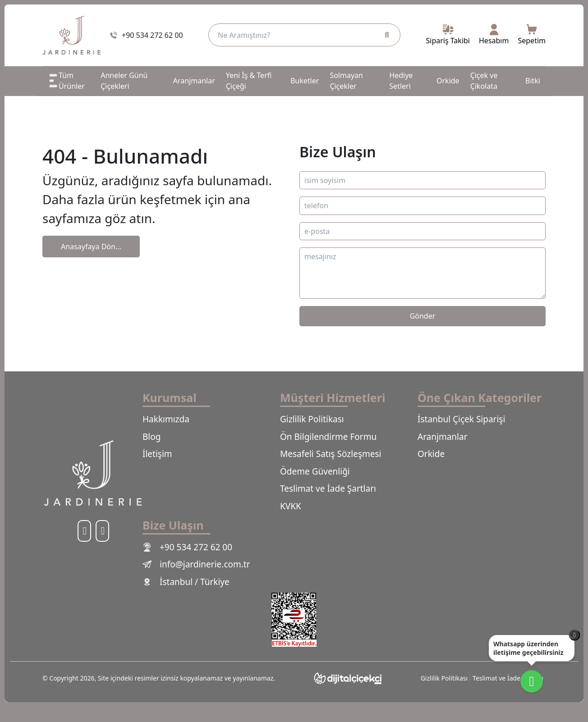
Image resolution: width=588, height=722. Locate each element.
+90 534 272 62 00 (187, 547)
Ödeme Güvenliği (315, 471)
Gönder (423, 316)
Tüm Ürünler (66, 81)
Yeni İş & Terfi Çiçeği (249, 81)
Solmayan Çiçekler (346, 81)
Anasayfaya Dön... (91, 247)
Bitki (533, 81)
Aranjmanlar (194, 81)
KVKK (291, 506)
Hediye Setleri (401, 81)
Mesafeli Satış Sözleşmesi (331, 454)
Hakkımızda (166, 419)
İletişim (157, 454)
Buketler (305, 81)
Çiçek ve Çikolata (484, 81)
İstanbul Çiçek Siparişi (461, 419)
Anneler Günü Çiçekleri (124, 81)
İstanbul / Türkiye (186, 582)
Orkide (448, 81)
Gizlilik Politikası (312, 419)
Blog (152, 437)
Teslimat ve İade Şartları (328, 489)
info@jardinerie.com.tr (196, 564)
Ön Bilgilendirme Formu (328, 437)
